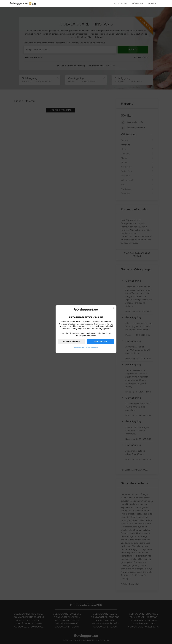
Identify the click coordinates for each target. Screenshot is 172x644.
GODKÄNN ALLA (101, 342)
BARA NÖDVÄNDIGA (71, 342)
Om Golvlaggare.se (92, 347)
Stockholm (120, 3)
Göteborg (137, 3)
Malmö (152, 3)
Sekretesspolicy (79, 347)
